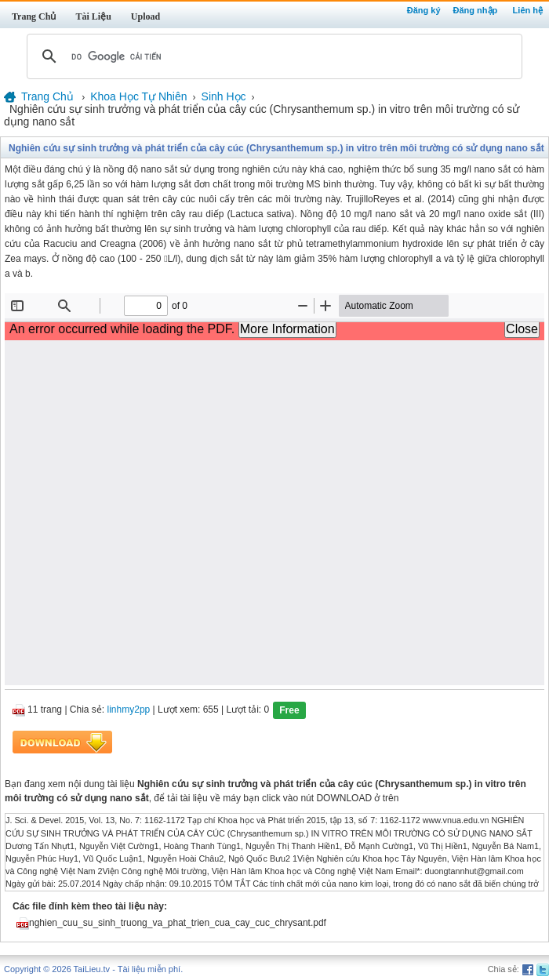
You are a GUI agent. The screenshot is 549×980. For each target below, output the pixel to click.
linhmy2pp (129, 710)
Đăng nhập (476, 10)
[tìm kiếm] (272, 56)
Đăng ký (424, 10)
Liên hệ (528, 10)
